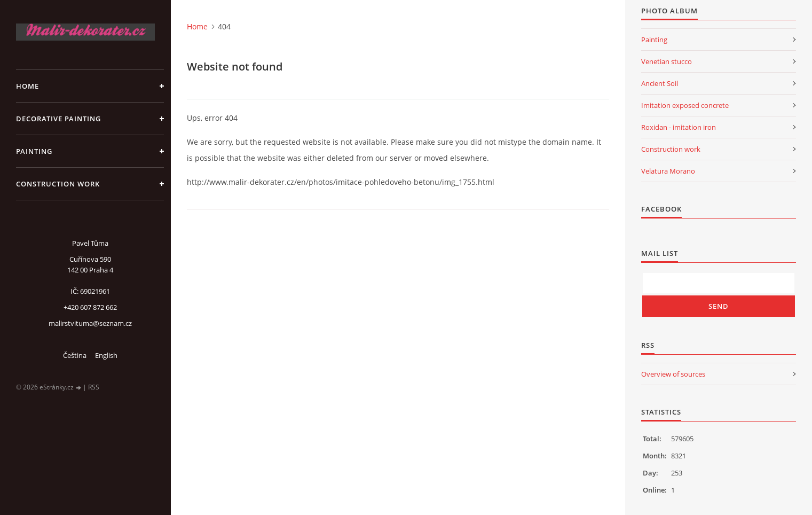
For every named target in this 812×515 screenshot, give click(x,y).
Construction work (58, 184)
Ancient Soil (660, 83)
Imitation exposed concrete (685, 105)
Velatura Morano (668, 171)
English (106, 355)
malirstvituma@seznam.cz (90, 323)
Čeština (75, 355)
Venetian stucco (667, 61)
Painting (34, 151)
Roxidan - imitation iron (679, 127)
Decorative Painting (58, 119)
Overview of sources (673, 374)
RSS (94, 387)
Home (27, 86)
